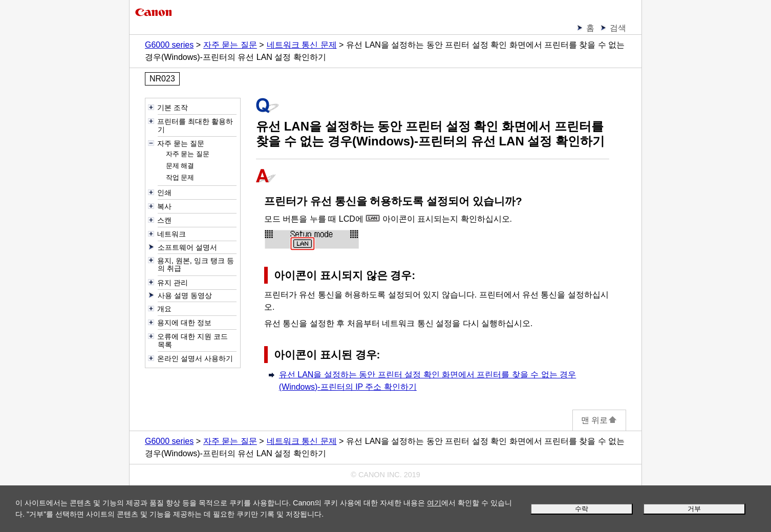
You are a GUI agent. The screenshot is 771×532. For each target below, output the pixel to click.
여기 (434, 503)
